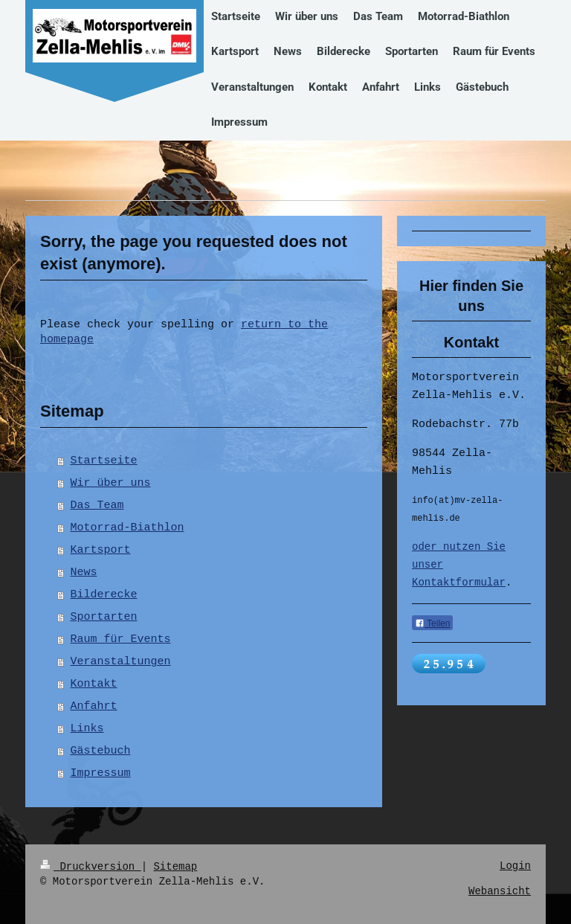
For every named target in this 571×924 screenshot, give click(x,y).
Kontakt (94, 684)
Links (87, 729)
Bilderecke (104, 595)
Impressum (101, 774)
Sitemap (175, 866)
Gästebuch (101, 751)
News (84, 573)
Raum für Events (121, 640)
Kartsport (101, 551)
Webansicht (500, 892)
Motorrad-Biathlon (128, 528)
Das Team (97, 506)
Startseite (104, 461)
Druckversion (91, 866)
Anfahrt (94, 707)
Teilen (432, 626)
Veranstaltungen (121, 662)
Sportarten (104, 617)
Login (515, 866)
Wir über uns (111, 484)
